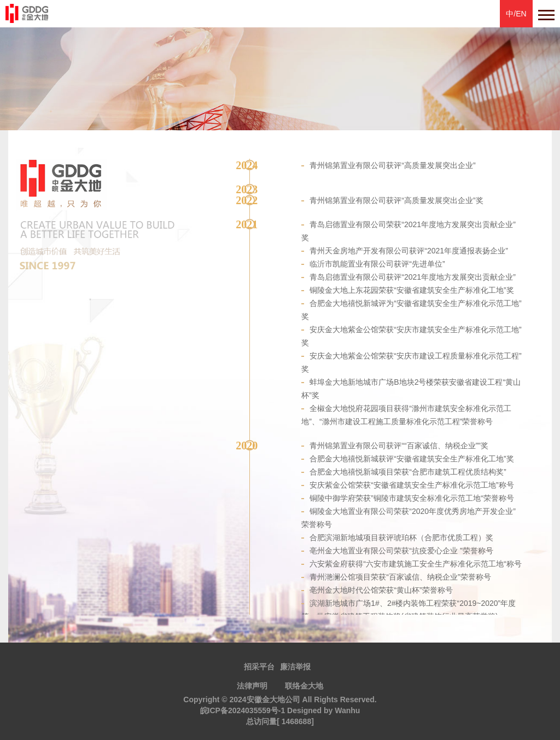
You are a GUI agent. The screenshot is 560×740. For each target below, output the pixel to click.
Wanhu (347, 710)
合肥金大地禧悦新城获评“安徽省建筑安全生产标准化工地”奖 (412, 459)
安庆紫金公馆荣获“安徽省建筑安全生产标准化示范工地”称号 (412, 485)
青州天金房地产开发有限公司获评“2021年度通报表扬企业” (409, 251)
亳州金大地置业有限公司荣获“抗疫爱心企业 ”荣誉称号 (401, 551)
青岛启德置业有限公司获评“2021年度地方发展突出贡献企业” (412, 277)
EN (521, 14)
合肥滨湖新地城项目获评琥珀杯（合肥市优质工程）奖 (401, 537)
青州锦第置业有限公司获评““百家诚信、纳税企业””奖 (399, 446)
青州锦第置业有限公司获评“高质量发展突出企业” (392, 165)
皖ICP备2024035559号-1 (243, 710)
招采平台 (259, 667)
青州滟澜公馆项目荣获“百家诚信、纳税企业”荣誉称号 (400, 577)
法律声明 (252, 686)
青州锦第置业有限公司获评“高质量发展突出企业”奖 (396, 200)
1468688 (297, 721)
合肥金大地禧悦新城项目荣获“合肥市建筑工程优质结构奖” (408, 472)
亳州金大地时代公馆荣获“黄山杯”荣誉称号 (381, 590)
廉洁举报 (295, 667)
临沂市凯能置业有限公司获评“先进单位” (377, 264)
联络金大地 (304, 686)
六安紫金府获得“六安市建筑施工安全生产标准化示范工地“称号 (415, 564)
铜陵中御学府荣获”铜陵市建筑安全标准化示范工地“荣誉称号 (412, 498)
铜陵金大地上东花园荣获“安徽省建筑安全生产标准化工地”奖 (412, 290)
